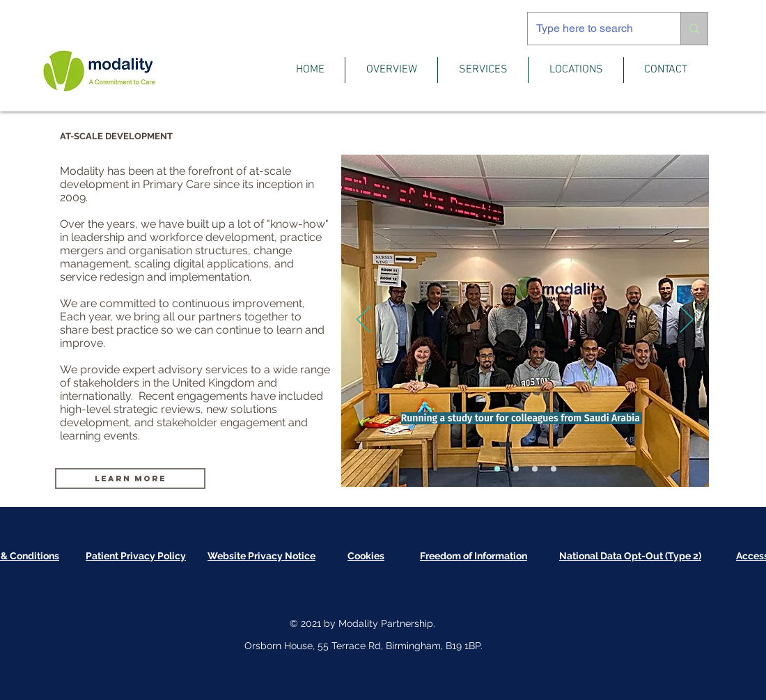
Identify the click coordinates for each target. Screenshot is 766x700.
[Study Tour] (497, 469)
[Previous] (364, 320)
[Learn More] (130, 479)
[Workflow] (535, 469)
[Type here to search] (594, 29)
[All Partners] (516, 469)
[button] (391, 70)
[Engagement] (554, 469)
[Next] (687, 320)
